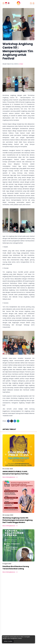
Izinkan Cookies (8, 641)
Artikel (21, 64)
